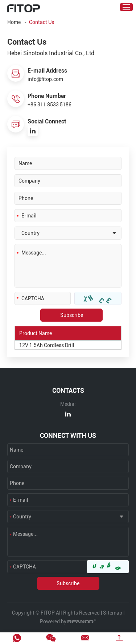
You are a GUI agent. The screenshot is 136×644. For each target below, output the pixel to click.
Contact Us (42, 22)
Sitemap (113, 613)
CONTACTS (68, 390)
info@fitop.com (45, 79)
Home (14, 22)
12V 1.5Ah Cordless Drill (47, 345)
